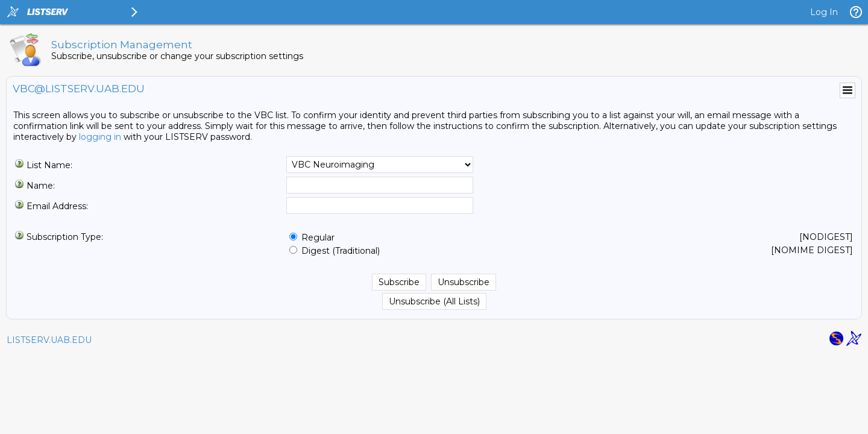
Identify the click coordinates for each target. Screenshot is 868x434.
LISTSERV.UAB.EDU (49, 340)
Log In (824, 12)
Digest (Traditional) (341, 251)
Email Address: (57, 206)
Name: (41, 186)
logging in (100, 137)
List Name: (49, 165)
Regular (318, 237)
